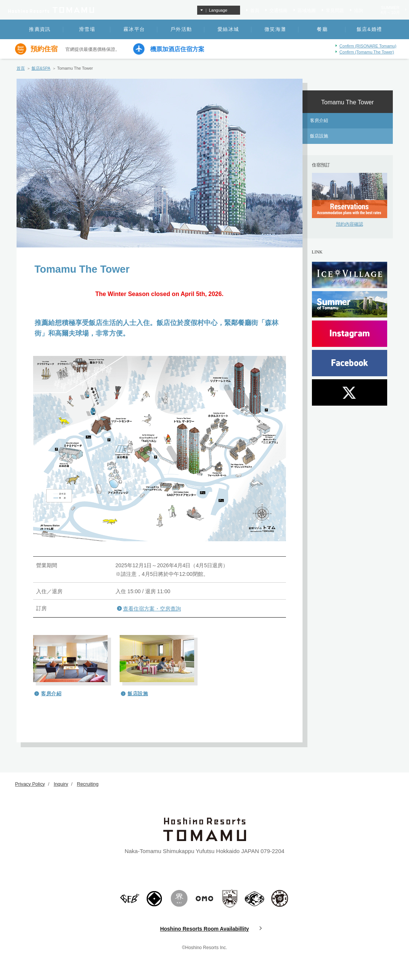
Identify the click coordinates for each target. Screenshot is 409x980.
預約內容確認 (350, 224)
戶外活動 (181, 29)
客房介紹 (51, 694)
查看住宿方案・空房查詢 (152, 609)
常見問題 (335, 11)
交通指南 (278, 11)
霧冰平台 (134, 29)
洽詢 (359, 11)
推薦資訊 (40, 29)
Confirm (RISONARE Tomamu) (368, 46)
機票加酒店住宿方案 (177, 49)
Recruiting (89, 784)
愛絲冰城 (228, 29)
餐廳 (322, 29)
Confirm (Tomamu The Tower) (367, 52)
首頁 (255, 11)
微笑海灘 (275, 29)
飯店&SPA (41, 68)
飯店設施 (138, 694)
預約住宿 (44, 49)
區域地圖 (307, 11)
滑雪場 (87, 29)
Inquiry (62, 784)
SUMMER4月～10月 (390, 10)
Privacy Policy (30, 784)
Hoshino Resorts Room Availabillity (204, 929)
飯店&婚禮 (369, 29)
